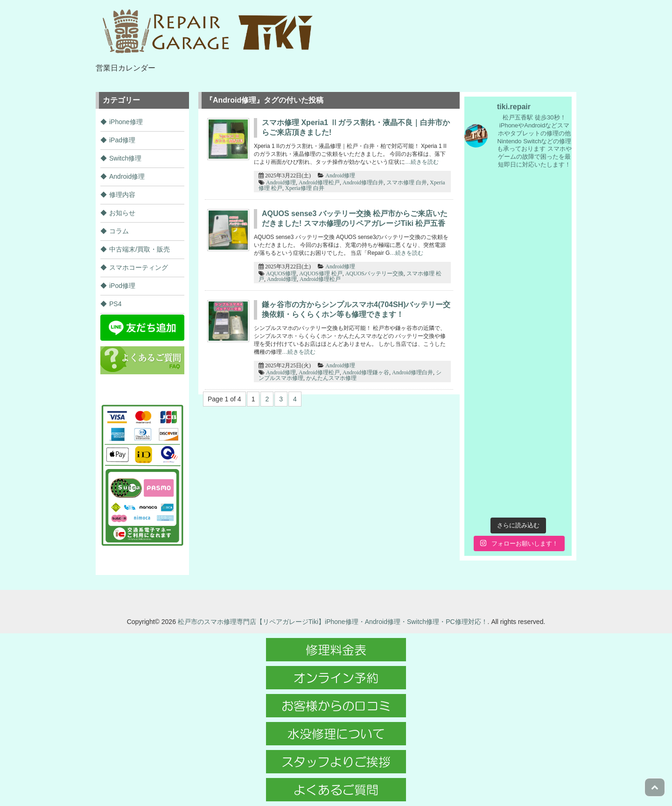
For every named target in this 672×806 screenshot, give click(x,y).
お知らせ (122, 213)
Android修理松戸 (319, 182)
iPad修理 (122, 140)
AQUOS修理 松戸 (321, 273)
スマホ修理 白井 (407, 182)
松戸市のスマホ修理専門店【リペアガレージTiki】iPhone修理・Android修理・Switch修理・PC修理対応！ (333, 622)
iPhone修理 (126, 122)
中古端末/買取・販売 (140, 249)
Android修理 (340, 175)
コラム (119, 231)
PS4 (115, 304)
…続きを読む (422, 162)
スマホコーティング (139, 267)
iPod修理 (122, 286)
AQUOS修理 (281, 273)
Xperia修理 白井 (305, 188)
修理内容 (122, 195)
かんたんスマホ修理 (331, 378)
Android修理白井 (363, 182)
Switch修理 (125, 158)
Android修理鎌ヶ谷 (366, 372)
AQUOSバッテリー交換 (374, 273)
